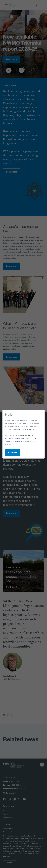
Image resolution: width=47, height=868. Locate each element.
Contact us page (11, 441)
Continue (13, 452)
